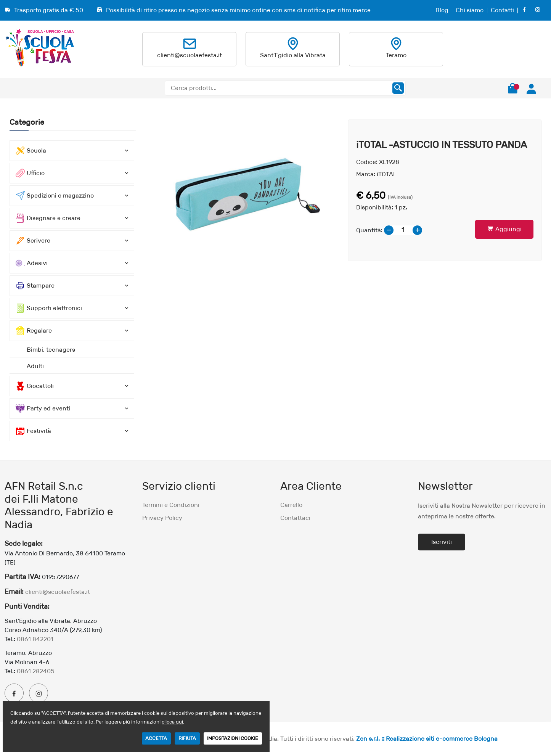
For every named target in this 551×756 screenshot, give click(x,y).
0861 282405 (36, 671)
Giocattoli (35, 386)
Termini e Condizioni (171, 505)
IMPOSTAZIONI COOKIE (233, 738)
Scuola (31, 151)
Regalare (34, 331)
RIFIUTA (187, 738)
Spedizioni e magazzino (55, 196)
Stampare (35, 286)
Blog (442, 10)
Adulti (35, 366)
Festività (33, 431)
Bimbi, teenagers (51, 350)
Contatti (502, 10)
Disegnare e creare (48, 218)
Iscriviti (442, 542)
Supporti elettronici (49, 308)
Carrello (291, 505)
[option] (242, 190)
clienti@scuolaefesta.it (190, 55)
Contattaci (295, 518)
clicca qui (172, 722)
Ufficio (30, 173)
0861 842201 (35, 639)
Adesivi (32, 263)
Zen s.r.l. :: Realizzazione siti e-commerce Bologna (427, 739)
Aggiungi (504, 229)
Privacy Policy (162, 518)
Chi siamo (470, 10)
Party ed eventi (43, 409)
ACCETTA (156, 738)
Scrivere (33, 241)
